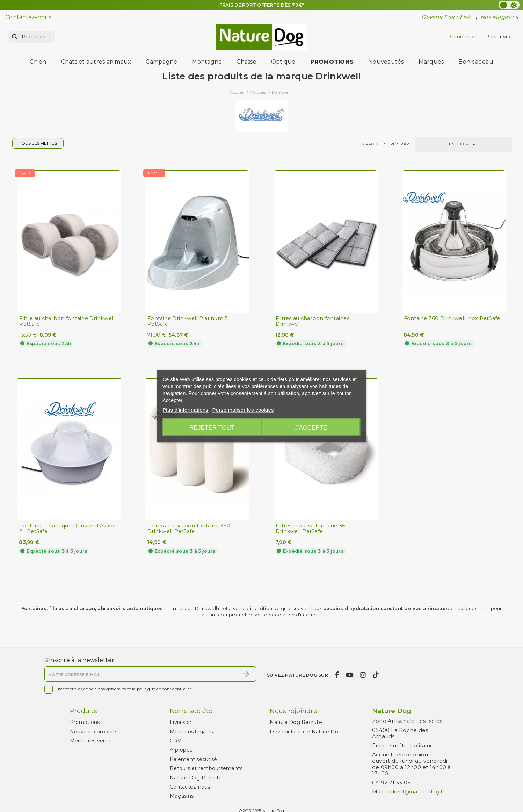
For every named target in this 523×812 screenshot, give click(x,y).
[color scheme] (509, 5)
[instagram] (363, 675)
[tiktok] (376, 675)
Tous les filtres (38, 143)
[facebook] (337, 675)
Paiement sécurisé (193, 759)
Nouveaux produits (94, 732)
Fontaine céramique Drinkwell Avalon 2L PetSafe (68, 529)
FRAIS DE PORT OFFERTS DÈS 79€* (261, 5)
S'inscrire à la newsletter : (81, 660)
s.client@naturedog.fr (415, 792)
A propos (181, 750)
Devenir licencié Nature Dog (306, 732)
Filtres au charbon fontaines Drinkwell (313, 321)
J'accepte (312, 427)
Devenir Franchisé (447, 17)
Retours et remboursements (206, 768)
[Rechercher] (32, 37)
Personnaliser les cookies (243, 410)
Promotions (85, 722)
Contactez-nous (28, 17)
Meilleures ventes (92, 741)
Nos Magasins (499, 17)
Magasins (182, 796)
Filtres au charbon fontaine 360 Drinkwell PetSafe (189, 529)
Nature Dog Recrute (196, 778)
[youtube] (349, 675)
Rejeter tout (211, 427)
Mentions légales (191, 732)
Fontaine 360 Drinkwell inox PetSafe (452, 319)
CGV (175, 741)
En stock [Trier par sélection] (463, 144)
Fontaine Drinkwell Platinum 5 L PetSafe (190, 321)
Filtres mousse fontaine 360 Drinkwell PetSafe (312, 529)
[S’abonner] (246, 674)
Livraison (181, 722)
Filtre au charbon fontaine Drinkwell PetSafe (67, 321)
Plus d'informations (185, 410)
